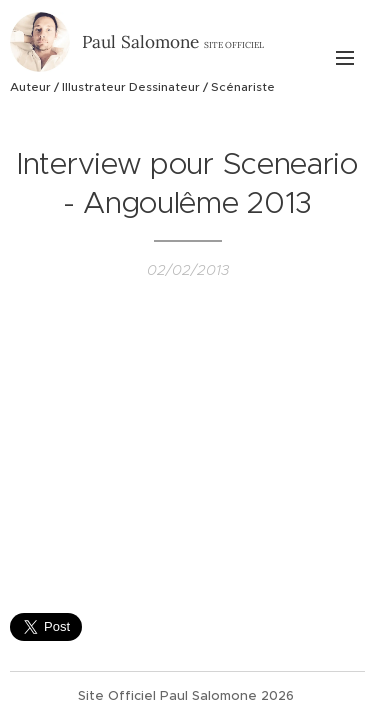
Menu (345, 58)
